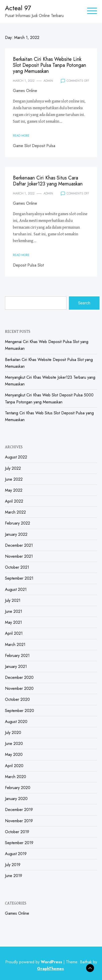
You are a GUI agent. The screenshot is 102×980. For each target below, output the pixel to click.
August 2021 (16, 589)
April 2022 (14, 501)
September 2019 (19, 843)
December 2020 (19, 677)
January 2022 (16, 534)
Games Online (25, 91)
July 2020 (13, 733)
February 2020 (18, 788)
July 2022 (13, 468)
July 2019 (13, 865)
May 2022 (14, 490)
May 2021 (13, 622)
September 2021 (19, 578)
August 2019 (16, 854)
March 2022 (15, 512)
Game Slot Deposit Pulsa (34, 146)
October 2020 (17, 699)
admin (48, 81)
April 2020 (14, 766)
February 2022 (18, 523)
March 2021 (15, 645)
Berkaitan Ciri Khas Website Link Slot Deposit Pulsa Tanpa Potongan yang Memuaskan (50, 65)
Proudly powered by (34, 962)
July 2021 (13, 600)
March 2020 (16, 777)
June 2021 (14, 611)
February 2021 (17, 656)
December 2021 (19, 545)
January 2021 (16, 667)
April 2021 (14, 633)
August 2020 (16, 722)
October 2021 (17, 567)
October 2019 (17, 832)
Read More (21, 136)
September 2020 (20, 711)
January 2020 (16, 799)
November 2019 (19, 821)
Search (84, 303)
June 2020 (14, 744)
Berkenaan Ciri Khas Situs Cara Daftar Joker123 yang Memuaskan (48, 181)
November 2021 (19, 556)
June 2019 (14, 876)
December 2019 (19, 810)
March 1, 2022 (24, 81)
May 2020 (14, 755)
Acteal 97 (18, 8)
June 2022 (14, 479)
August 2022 (16, 457)
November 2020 (19, 688)
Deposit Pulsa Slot (28, 265)
